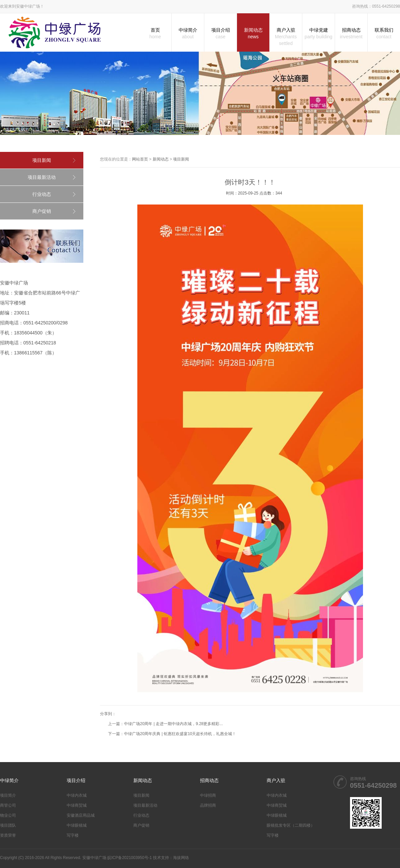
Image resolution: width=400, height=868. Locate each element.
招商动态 (351, 34)
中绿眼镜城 (77, 825)
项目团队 (8, 825)
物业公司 (8, 815)
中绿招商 (208, 795)
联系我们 (384, 34)
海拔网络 (181, 858)
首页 (155, 34)
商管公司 (8, 805)
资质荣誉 (8, 835)
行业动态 (42, 194)
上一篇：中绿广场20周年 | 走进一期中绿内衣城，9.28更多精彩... (165, 724)
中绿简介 (188, 34)
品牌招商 (208, 805)
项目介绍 (220, 34)
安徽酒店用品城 (81, 815)
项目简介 (8, 795)
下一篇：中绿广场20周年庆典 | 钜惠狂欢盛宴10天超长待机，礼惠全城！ (172, 734)
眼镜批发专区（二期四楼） (291, 825)
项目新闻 (42, 160)
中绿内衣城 (77, 795)
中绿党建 (318, 34)
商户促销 (42, 211)
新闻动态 (253, 34)
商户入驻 (286, 37)
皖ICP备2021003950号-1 (129, 858)
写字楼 (73, 835)
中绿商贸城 (77, 805)
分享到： (108, 714)
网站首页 (140, 159)
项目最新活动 (42, 177)
